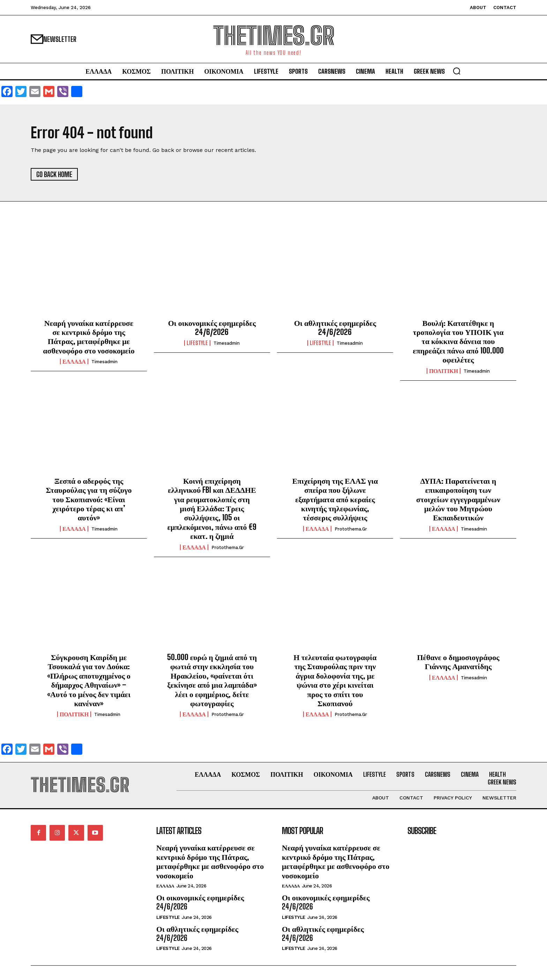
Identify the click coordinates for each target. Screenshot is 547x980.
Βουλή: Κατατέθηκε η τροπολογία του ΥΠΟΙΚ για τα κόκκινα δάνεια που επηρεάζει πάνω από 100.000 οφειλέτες (458, 341)
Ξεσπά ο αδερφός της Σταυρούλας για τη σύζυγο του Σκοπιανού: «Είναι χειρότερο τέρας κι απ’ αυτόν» (89, 499)
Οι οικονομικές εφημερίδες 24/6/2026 (212, 327)
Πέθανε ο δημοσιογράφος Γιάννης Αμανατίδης (458, 662)
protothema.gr (228, 547)
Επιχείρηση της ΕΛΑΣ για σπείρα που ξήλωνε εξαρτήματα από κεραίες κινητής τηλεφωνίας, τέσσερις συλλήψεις (335, 499)
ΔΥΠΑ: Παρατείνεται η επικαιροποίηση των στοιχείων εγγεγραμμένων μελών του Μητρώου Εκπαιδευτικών (458, 499)
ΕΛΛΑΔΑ (74, 361)
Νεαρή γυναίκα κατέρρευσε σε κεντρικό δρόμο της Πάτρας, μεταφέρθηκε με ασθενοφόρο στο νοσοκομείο (89, 337)
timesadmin (104, 362)
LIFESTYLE (197, 343)
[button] (457, 71)
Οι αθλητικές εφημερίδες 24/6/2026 (335, 327)
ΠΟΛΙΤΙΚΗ (444, 371)
